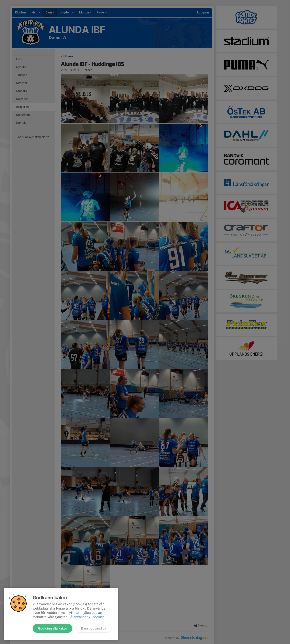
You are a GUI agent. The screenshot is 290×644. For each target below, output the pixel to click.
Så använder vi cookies (86, 617)
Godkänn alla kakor (53, 628)
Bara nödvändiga (94, 628)
